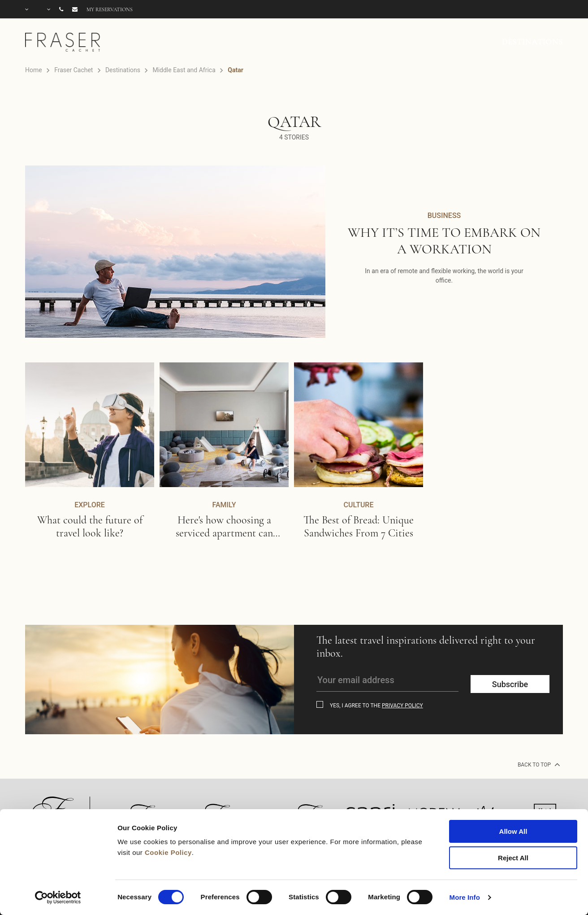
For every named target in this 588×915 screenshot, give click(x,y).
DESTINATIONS (532, 42)
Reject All (513, 858)
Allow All (513, 831)
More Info (465, 897)
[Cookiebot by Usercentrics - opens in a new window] (58, 898)
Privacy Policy (402, 706)
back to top (538, 764)
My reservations (110, 9)
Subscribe (510, 684)
